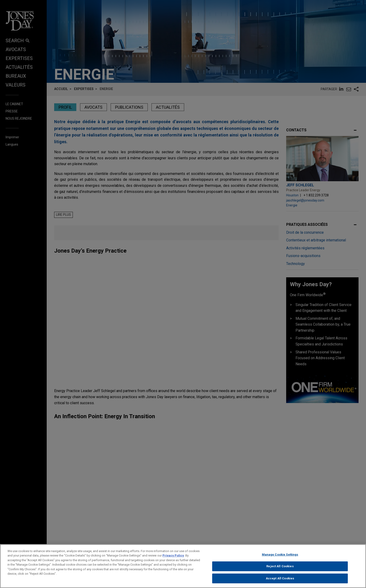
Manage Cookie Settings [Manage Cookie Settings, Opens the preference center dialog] (280, 558)
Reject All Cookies (280, 570)
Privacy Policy (173, 560)
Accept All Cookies (280, 582)
